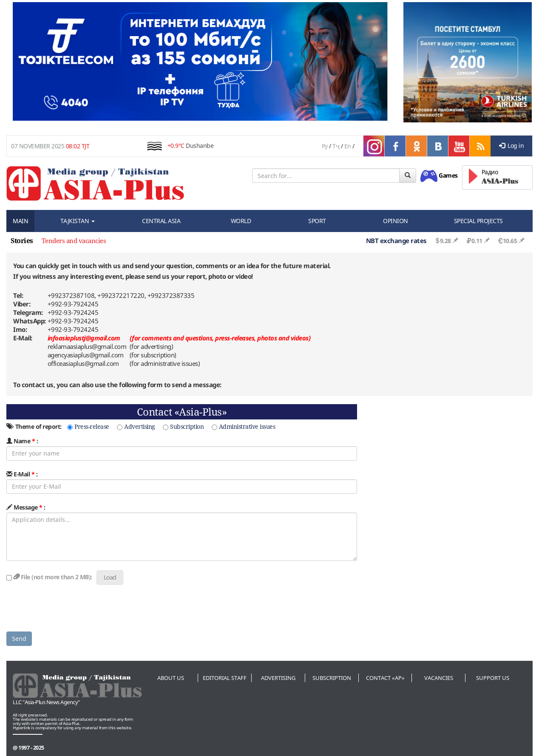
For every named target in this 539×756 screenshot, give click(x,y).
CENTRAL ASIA (161, 221)
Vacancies (439, 678)
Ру (325, 146)
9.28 (443, 241)
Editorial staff (225, 678)
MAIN (20, 221)
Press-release (88, 426)
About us (171, 678)
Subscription (183, 426)
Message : (26, 507)
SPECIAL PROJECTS (478, 221)
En (348, 146)
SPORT (317, 221)
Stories (22, 241)
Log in (512, 146)
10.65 (507, 241)
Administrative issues (244, 426)
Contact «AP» (385, 678)
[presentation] (71, 609)
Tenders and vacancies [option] (74, 241)
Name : (22, 441)
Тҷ (336, 146)
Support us (493, 678)
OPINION (396, 221)
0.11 (474, 241)
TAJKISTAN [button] (78, 221)
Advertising (136, 426)
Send (19, 638)
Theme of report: (34, 426)
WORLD (241, 221)
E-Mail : (22, 474)
